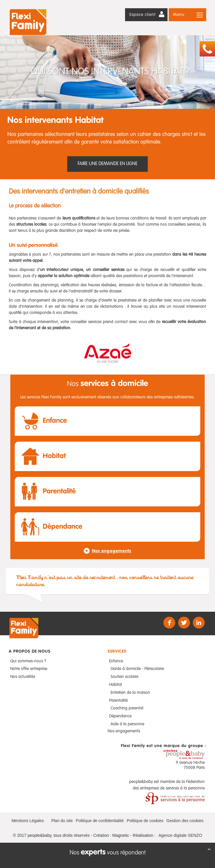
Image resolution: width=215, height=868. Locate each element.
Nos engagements (124, 731)
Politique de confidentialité (100, 821)
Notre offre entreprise (29, 669)
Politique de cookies (145, 821)
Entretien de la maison (130, 693)
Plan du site (62, 821)
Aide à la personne (127, 724)
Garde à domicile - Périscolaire (137, 669)
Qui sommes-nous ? (28, 661)
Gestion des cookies (185, 821)
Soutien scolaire (124, 677)
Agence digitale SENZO (180, 835)
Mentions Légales (28, 821)
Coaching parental (127, 708)
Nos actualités (23, 677)
